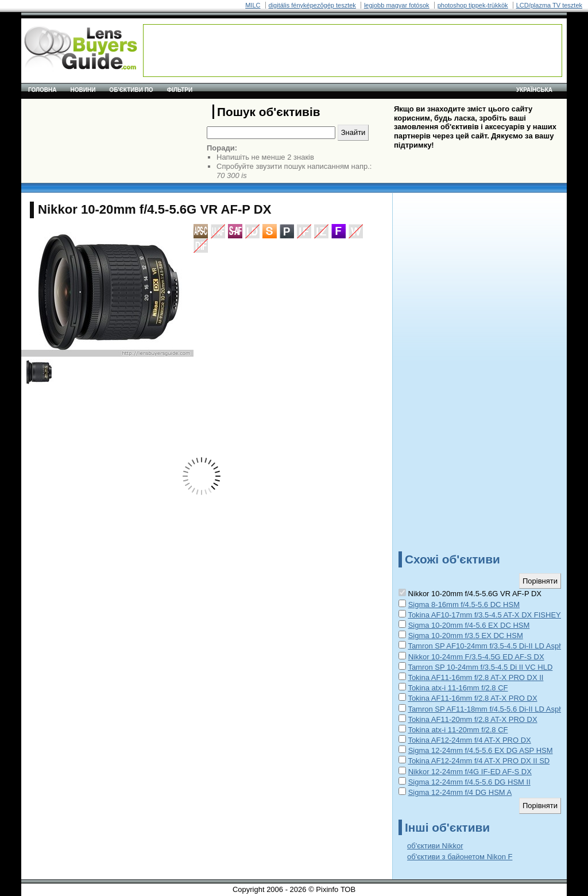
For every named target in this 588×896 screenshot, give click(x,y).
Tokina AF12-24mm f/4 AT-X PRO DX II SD (479, 761)
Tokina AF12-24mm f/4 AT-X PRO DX (469, 740)
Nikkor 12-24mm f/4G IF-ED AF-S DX (470, 772)
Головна (42, 90)
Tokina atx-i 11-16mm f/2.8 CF (458, 688)
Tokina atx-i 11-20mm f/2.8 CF (458, 730)
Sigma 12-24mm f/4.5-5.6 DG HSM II (469, 782)
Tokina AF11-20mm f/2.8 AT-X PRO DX (472, 719)
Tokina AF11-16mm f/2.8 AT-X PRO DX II (475, 677)
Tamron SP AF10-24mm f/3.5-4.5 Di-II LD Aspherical (494, 646)
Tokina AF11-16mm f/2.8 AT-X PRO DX (472, 698)
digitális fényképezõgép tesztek (312, 5)
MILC (253, 5)
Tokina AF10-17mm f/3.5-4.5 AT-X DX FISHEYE (487, 615)
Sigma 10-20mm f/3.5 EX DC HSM (466, 636)
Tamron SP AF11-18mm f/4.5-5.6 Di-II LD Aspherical (494, 709)
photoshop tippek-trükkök (473, 5)
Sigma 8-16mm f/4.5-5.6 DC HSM (464, 605)
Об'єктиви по (131, 90)
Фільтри (180, 90)
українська (534, 90)
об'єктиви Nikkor (435, 846)
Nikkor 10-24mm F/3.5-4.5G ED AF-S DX (476, 657)
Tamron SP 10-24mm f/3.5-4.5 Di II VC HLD (480, 667)
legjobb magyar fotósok (397, 5)
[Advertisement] (353, 51)
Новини (83, 90)
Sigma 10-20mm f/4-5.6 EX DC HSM (469, 625)
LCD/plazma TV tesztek (549, 5)
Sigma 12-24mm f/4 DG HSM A (460, 792)
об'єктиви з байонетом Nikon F (460, 857)
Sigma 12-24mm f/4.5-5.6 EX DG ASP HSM (481, 750)
